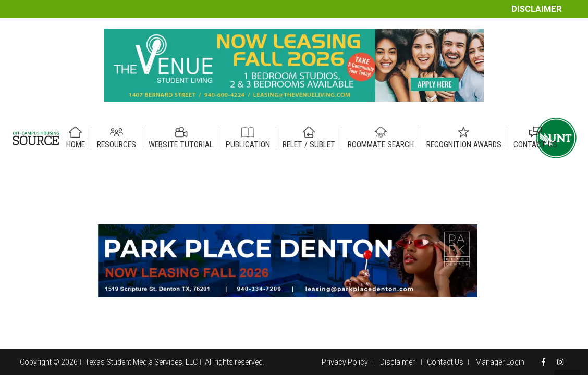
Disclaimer (537, 9)
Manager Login (500, 362)
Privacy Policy (345, 362)
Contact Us (445, 362)
